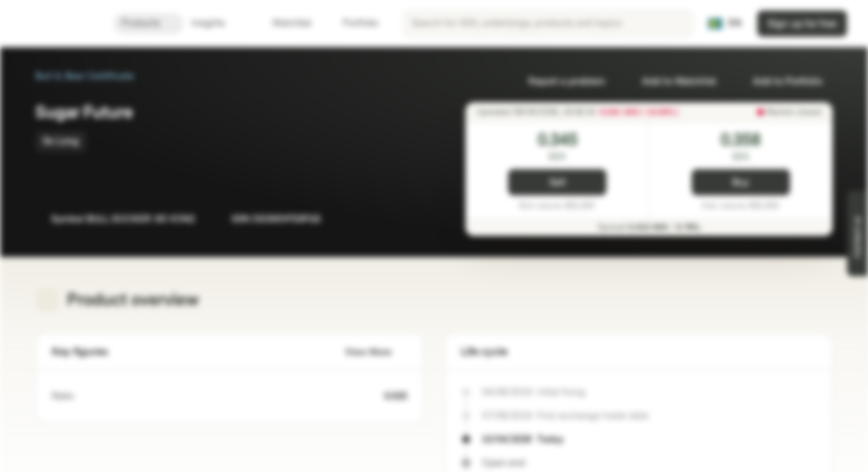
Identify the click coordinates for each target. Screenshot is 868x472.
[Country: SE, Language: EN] (725, 24)
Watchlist (284, 23)
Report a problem (559, 82)
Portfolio (353, 23)
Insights (216, 23)
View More (376, 352)
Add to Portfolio (779, 82)
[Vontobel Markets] (57, 24)
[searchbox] (548, 24)
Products (148, 23)
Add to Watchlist (671, 82)
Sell (558, 183)
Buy (740, 183)
